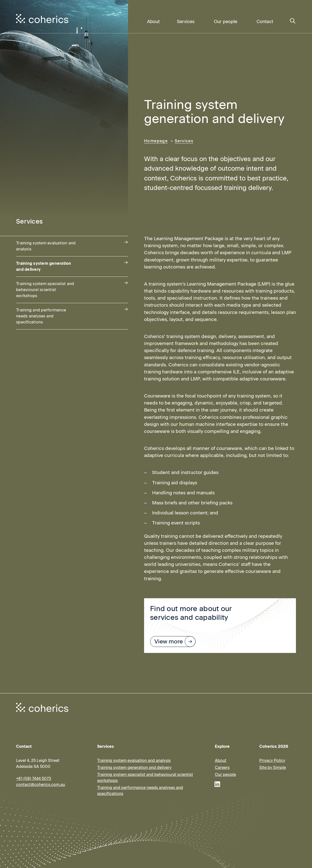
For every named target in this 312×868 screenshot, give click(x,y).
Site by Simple (273, 767)
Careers (222, 767)
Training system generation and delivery (134, 767)
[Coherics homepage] (42, 707)
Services (186, 22)
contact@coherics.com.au (41, 785)
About (153, 22)
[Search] (293, 21)
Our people (226, 22)
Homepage (156, 141)
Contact (265, 22)
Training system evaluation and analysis (134, 760)
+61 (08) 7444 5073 (34, 779)
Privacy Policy (272, 760)
